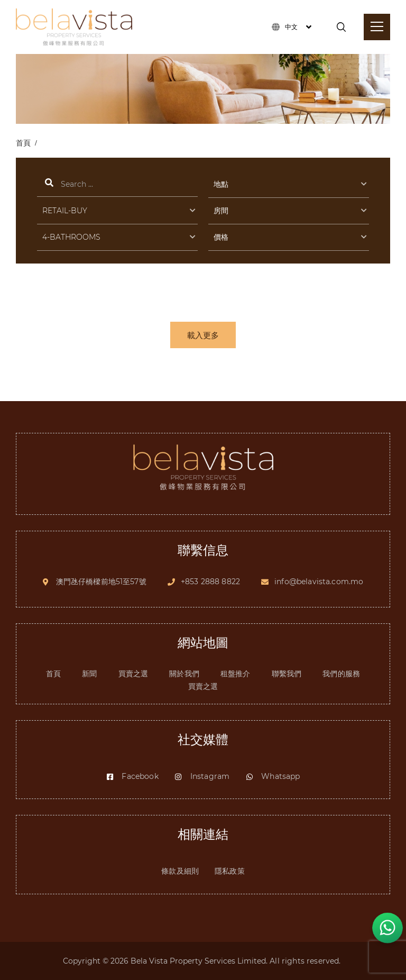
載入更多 (203, 335)
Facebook (132, 776)
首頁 (23, 143)
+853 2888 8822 (210, 582)
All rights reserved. (306, 961)
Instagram (202, 776)
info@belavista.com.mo (319, 582)
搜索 (117, 185)
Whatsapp (273, 776)
